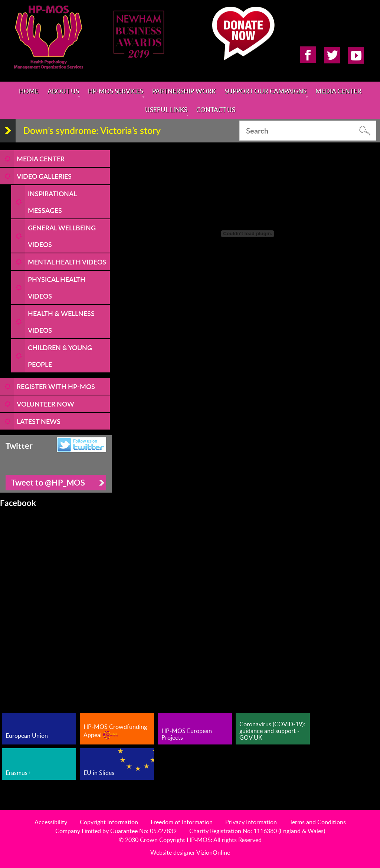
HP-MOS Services (116, 91)
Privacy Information (251, 822)
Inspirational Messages (52, 202)
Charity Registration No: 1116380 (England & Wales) (257, 831)
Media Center (338, 91)
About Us (63, 91)
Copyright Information (109, 822)
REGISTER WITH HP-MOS (56, 386)
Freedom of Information (182, 822)
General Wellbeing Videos (62, 236)
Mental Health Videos (67, 262)
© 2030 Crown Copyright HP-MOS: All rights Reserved (190, 840)
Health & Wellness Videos (61, 322)
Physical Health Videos (57, 287)
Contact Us (216, 109)
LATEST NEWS (39, 421)
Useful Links (166, 109)
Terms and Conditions (318, 822)
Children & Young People (60, 356)
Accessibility (51, 822)
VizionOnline (213, 852)
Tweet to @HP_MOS (48, 482)
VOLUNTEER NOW (45, 404)
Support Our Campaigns (266, 91)
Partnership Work (184, 91)
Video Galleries (44, 176)
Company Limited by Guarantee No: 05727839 (116, 831)
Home (29, 91)
